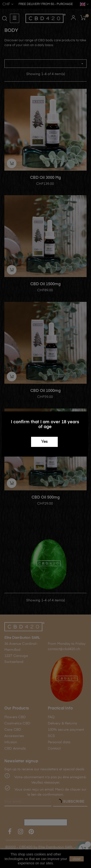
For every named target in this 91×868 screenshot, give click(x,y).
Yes (44, 442)
